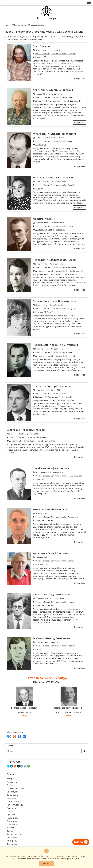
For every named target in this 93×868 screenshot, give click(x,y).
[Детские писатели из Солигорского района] (52, 271)
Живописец (40, 397)
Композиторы (13, 802)
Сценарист (74, 101)
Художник (39, 57)
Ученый (38, 479)
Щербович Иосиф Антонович (51, 468)
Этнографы (12, 841)
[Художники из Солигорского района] (45, 57)
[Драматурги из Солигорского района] (46, 101)
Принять (47, 864)
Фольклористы (14, 834)
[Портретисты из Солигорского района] (60, 397)
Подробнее (80, 79)
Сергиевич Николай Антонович (26, 430)
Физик (48, 520)
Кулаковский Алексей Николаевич (54, 134)
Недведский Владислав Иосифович (55, 260)
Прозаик (63, 101)
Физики (10, 831)
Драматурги (12, 792)
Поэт (50, 230)
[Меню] (89, 2)
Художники (12, 837)
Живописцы (12, 795)
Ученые (10, 828)
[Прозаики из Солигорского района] (68, 101)
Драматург (40, 101)
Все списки (12, 844)
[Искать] (84, 751)
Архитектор (40, 564)
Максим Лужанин (44, 219)
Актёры (10, 779)
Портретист (53, 397)
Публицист (48, 441)
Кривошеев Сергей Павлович (51, 553)
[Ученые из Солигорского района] (43, 479)
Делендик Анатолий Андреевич (53, 90)
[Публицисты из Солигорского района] (54, 441)
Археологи (12, 782)
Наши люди (47, 18)
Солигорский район (59, 54)
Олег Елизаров (42, 46)
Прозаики (11, 815)
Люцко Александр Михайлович (52, 594)
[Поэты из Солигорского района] (54, 230)
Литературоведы (15, 805)
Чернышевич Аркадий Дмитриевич (55, 345)
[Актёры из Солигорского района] (42, 189)
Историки (11, 798)
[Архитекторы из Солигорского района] (47, 564)
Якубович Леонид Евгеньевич (51, 638)
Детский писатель (43, 271)
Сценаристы (13, 824)
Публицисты (13, 818)
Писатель (52, 101)
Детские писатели (15, 788)
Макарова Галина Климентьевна (54, 178)
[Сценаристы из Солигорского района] (80, 101)
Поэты (10, 811)
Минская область (20, 25)
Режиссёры (12, 821)
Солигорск (72, 54)
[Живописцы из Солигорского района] (46, 397)
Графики (11, 785)
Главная (8, 25)
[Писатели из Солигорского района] (57, 101)
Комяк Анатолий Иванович (50, 509)
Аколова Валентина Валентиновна (55, 301)
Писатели (11, 808)
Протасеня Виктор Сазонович (51, 386)
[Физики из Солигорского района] (52, 520)
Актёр (38, 189)
